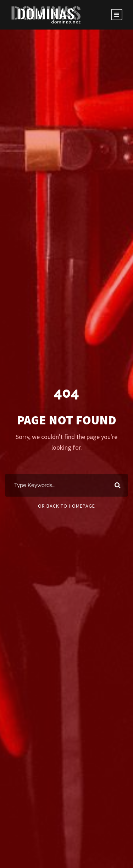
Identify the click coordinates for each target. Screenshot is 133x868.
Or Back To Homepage (66, 506)
